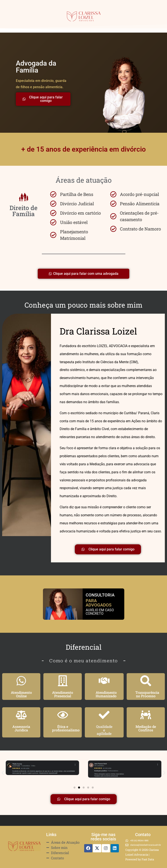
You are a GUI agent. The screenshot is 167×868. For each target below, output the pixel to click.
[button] (3, 773)
